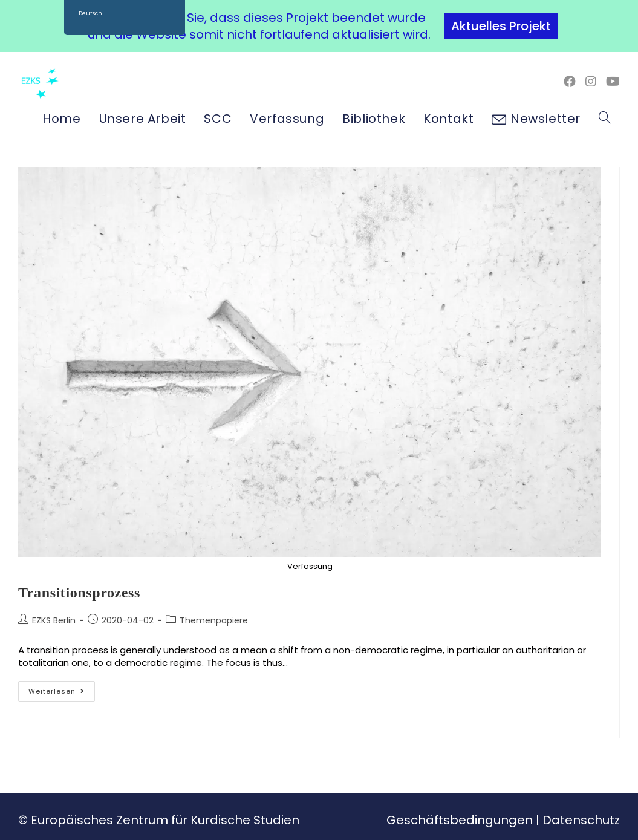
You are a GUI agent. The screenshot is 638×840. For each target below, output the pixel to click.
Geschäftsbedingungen (460, 820)
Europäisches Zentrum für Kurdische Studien (165, 820)
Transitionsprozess (79, 593)
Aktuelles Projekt (501, 26)
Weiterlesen (62, 689)
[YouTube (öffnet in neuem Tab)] (613, 82)
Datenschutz (581, 820)
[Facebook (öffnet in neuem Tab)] (570, 82)
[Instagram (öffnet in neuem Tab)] (591, 82)
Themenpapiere (214, 620)
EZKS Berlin (54, 620)
